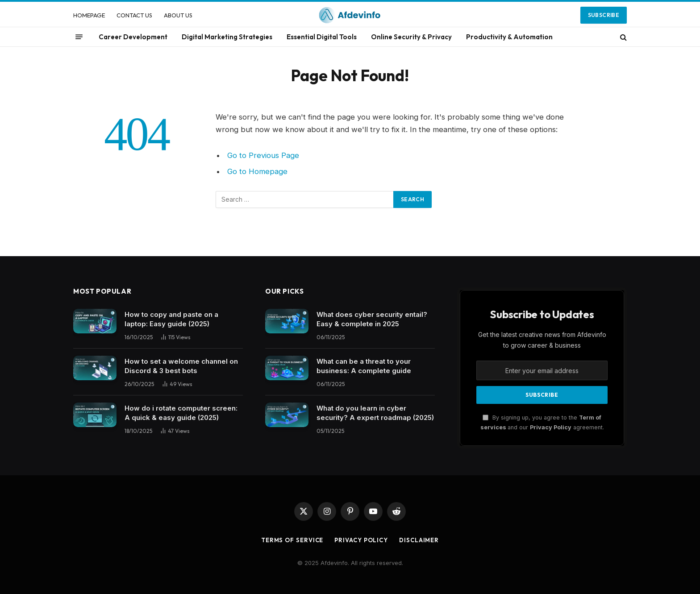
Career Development (133, 37)
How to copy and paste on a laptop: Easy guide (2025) (171, 319)
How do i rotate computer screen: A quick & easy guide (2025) (181, 413)
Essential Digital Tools (322, 37)
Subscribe (604, 15)
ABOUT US (178, 15)
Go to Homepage (257, 171)
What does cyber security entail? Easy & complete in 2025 (372, 319)
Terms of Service (292, 540)
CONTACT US (134, 15)
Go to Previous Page (263, 155)
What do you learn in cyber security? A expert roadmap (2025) (375, 413)
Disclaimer (419, 540)
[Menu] (79, 37)
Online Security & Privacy (411, 37)
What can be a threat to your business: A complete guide (364, 366)
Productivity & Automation (509, 37)
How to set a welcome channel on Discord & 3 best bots (181, 366)
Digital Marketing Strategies (227, 37)
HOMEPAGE (89, 15)
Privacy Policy (551, 427)
